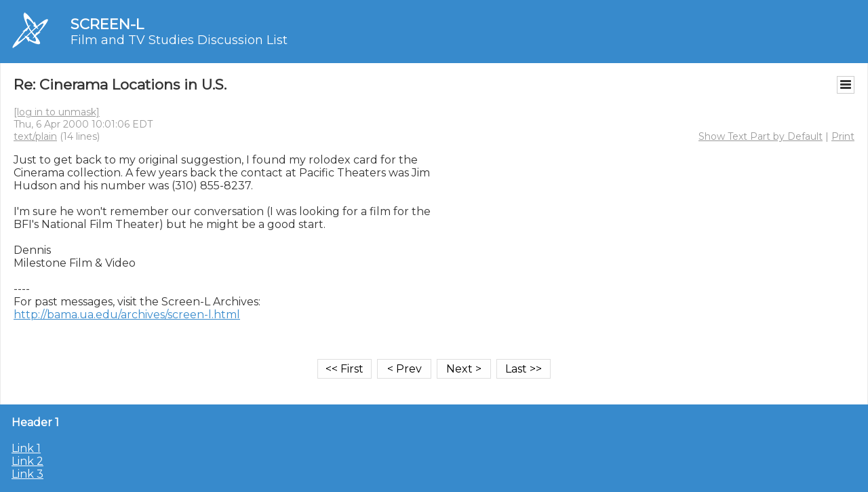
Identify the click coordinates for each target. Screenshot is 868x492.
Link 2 (27, 461)
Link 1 (26, 448)
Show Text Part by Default (761, 136)
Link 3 (27, 474)
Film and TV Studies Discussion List (179, 40)
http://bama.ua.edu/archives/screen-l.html (127, 315)
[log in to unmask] (57, 112)
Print (843, 136)
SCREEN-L (107, 24)
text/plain (35, 136)
